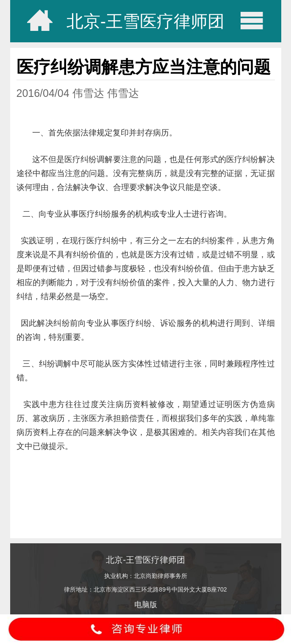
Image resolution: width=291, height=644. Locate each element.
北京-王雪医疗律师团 (145, 21)
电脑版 (146, 605)
